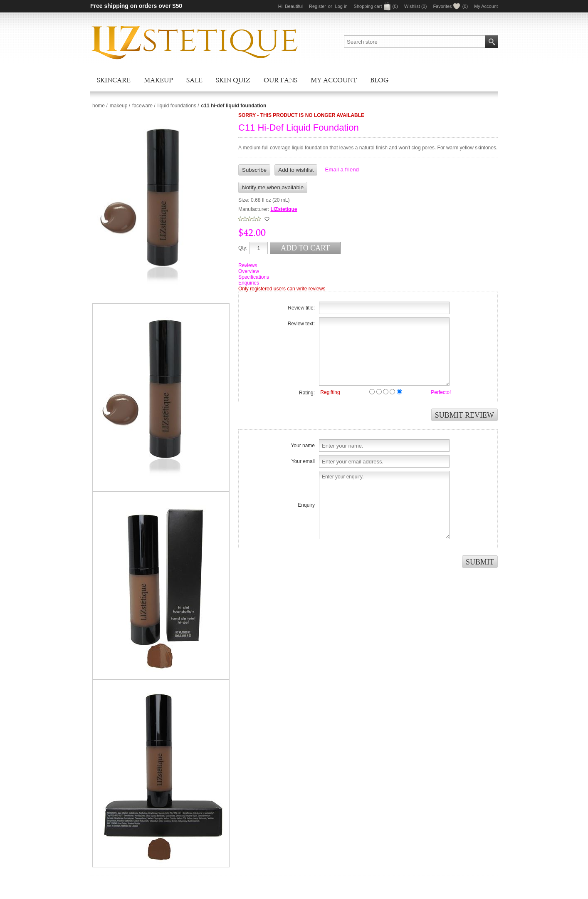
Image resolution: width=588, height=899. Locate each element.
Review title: (301, 308)
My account (334, 80)
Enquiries (249, 283)
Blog (379, 80)
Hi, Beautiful (290, 6)
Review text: (301, 324)
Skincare (114, 80)
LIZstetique (284, 209)
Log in (341, 6)
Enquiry (306, 505)
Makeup (158, 80)
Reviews (248, 265)
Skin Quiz (233, 80)
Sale (194, 80)
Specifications (254, 277)
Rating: (307, 393)
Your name (303, 446)
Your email (303, 461)
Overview (249, 271)
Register (317, 6)
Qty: (243, 248)
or (330, 6)
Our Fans (280, 80)
